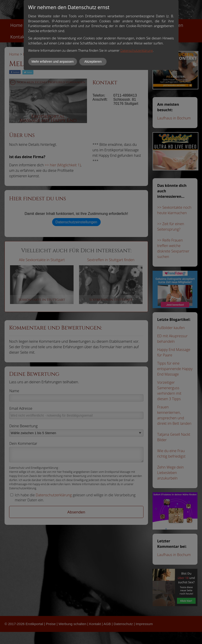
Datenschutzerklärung (137, 50)
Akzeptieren (93, 62)
